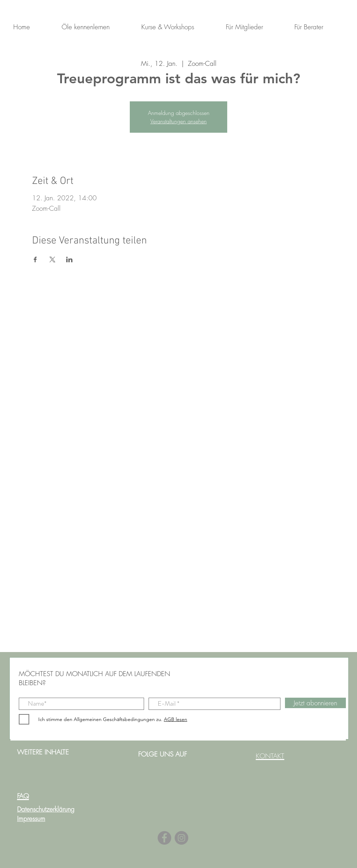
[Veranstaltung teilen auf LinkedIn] (69, 259)
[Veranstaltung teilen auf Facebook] (35, 259)
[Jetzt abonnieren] (315, 703)
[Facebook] (164, 838)
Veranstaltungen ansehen (178, 121)
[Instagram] (181, 838)
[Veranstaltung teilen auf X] (52, 259)
